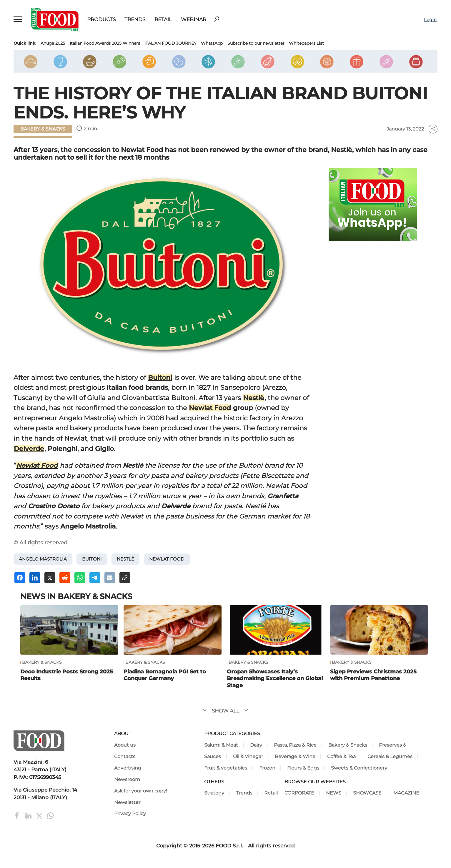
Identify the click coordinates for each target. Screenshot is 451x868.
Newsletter (127, 802)
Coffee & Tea (341, 756)
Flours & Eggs (303, 768)
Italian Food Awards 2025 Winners (105, 43)
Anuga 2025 (53, 43)
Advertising (128, 768)
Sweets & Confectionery (359, 768)
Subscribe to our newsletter (256, 43)
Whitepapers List (306, 43)
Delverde (29, 449)
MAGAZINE (406, 793)
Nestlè (254, 398)
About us (125, 745)
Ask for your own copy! (141, 791)
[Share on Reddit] (65, 578)
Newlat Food (210, 408)
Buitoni (160, 377)
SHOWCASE (367, 793)
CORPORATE (299, 793)
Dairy (256, 745)
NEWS (334, 793)
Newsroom (127, 779)
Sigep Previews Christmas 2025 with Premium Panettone (373, 675)
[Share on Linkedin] (35, 578)
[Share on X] (50, 578)
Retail (163, 19)
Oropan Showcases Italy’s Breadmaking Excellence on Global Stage (275, 678)
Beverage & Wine (295, 756)
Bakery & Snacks (43, 129)
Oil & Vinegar (248, 756)
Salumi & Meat (221, 745)
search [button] (217, 19)
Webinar (194, 19)
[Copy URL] (125, 578)
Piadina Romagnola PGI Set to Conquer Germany (165, 675)
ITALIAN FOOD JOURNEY (170, 43)
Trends (135, 19)
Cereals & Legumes (390, 756)
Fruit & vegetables (226, 768)
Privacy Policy (130, 813)
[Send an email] (110, 578)
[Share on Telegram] (95, 578)
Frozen (267, 768)
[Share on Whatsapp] (80, 578)
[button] (18, 20)
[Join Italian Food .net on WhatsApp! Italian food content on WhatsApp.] (373, 205)
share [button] (433, 129)
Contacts (125, 756)
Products (101, 19)
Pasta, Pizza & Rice (295, 745)
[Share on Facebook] (20, 578)
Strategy (214, 793)
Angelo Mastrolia (43, 559)
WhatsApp (212, 43)
